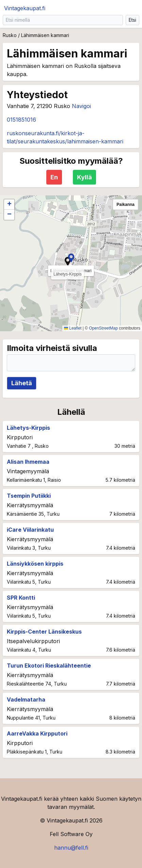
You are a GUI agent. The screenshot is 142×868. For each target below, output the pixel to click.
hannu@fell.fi (71, 848)
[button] (71, 258)
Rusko (10, 35)
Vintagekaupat (25, 8)
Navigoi (81, 106)
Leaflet (73, 328)
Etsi (132, 20)
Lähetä (22, 383)
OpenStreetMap (103, 328)
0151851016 (21, 120)
